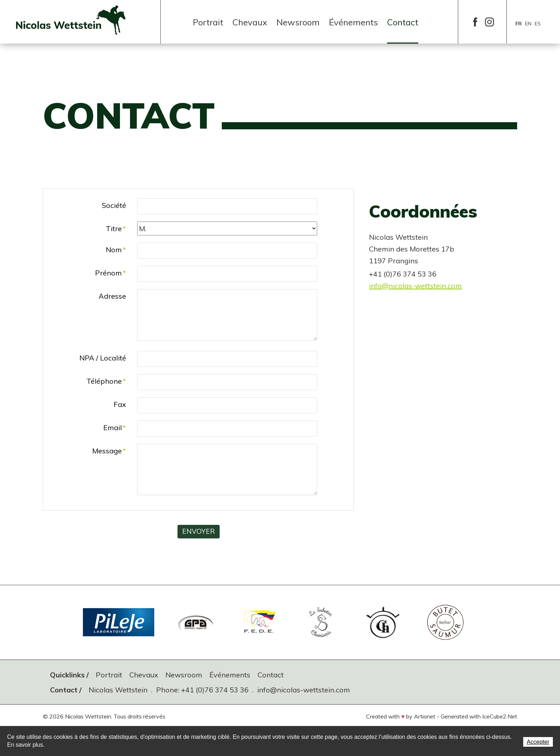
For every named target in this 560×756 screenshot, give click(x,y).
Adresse (112, 296)
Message (109, 451)
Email (115, 427)
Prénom (111, 273)
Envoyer (198, 531)
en (528, 24)
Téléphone (106, 381)
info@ (379, 286)
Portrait (208, 22)
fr (519, 24)
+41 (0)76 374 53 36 (215, 689)
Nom (116, 250)
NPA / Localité (103, 358)
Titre (116, 228)
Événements (353, 22)
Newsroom (298, 22)
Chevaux (250, 22)
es (538, 24)
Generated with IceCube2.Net (479, 716)
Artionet (425, 716)
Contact (403, 22)
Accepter (538, 742)
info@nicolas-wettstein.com (304, 689)
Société (114, 205)
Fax (120, 404)
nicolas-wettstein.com (425, 286)
